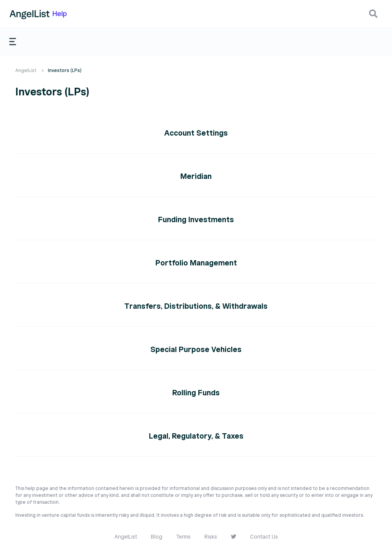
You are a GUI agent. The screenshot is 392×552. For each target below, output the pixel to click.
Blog (157, 537)
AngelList (26, 70)
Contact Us (264, 537)
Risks (211, 537)
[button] (373, 14)
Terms (183, 537)
